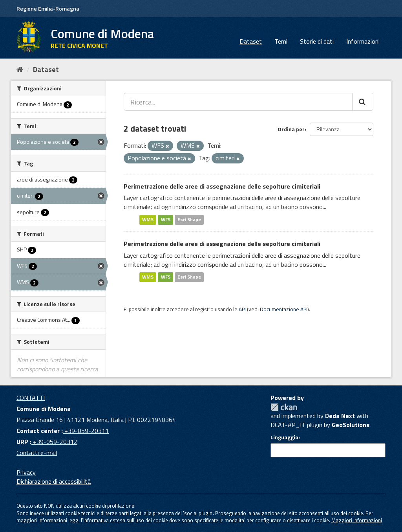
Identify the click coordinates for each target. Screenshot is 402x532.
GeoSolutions (351, 425)
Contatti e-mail (37, 453)
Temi (281, 41)
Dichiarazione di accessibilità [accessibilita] (54, 481)
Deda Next (340, 416)
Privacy (26, 472)
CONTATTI (31, 398)
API (242, 309)
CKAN (284, 407)
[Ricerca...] (238, 102)
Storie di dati (317, 41)
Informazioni (363, 41)
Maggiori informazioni (357, 520)
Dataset (251, 41)
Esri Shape (189, 219)
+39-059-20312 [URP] (54, 442)
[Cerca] (363, 102)
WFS (166, 219)
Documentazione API (284, 309)
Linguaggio (284, 437)
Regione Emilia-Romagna (48, 8)
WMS (148, 219)
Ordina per (291, 129)
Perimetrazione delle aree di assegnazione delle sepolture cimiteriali (222, 186)
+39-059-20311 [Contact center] (86, 431)
